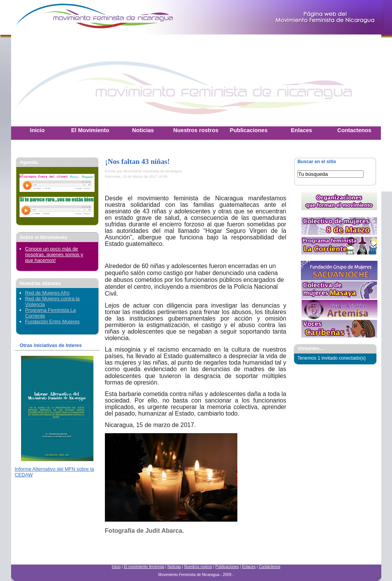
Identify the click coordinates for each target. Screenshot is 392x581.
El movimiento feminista (144, 567)
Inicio (116, 567)
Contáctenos (269, 567)
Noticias (174, 567)
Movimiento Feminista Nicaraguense (59, 17)
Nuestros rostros (198, 567)
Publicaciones (227, 567)
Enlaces (249, 567)
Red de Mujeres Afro (47, 293)
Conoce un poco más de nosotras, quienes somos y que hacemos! (54, 254)
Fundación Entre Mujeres (52, 322)
